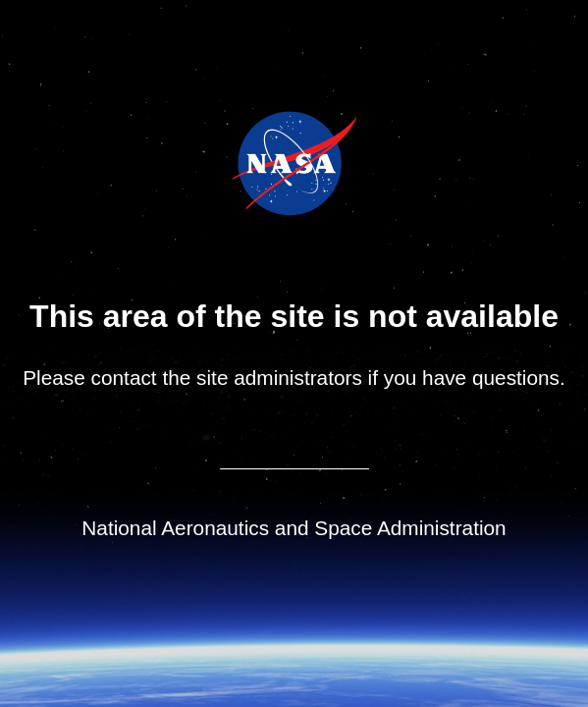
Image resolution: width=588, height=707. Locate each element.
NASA (244, 163)
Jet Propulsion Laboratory (308, 136)
